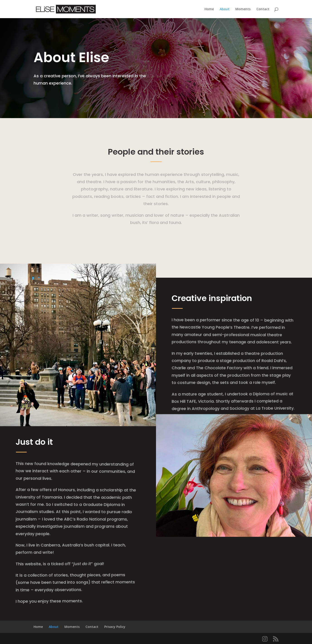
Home (209, 9)
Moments (243, 9)
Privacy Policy (115, 627)
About (225, 9)
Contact (263, 9)
